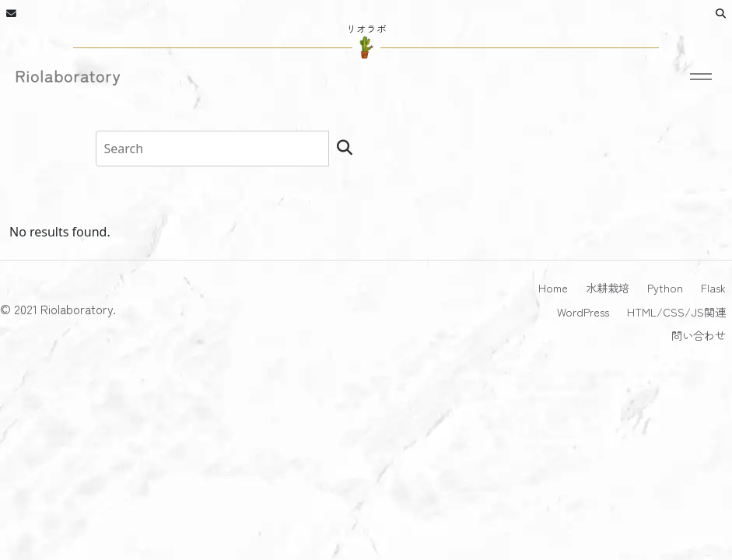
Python (665, 287)
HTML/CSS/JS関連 (676, 311)
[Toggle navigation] (702, 80)
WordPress (583, 311)
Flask (713, 287)
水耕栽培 (608, 287)
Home (553, 287)
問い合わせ (699, 335)
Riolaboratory (68, 76)
